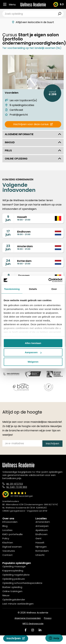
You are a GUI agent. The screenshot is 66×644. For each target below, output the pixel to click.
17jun (8, 233)
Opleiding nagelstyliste (16, 575)
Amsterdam (43, 522)
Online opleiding (33, 159)
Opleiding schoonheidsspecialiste (22, 583)
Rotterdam (42, 551)
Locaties (7, 530)
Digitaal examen (12, 547)
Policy (6, 538)
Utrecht (40, 555)
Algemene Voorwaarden (28, 618)
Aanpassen (33, 352)
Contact (8, 555)
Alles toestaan (33, 343)
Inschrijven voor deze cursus (33, 124)
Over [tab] (54, 289)
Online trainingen (12, 591)
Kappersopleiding (13, 571)
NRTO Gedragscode (33, 624)
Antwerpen (42, 526)
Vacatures (9, 551)
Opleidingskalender (14, 600)
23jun (8, 248)
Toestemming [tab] (12, 289)
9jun (8, 218)
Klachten (8, 543)
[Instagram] (33, 630)
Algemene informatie (33, 134)
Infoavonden (10, 522)
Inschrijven (16, 638)
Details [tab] (33, 289)
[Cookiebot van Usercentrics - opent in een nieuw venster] (48, 280)
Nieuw (6, 595)
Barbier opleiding (12, 587)
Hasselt (40, 543)
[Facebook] (26, 630)
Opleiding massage (14, 566)
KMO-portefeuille (13, 534)
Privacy (48, 618)
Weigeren (33, 362)
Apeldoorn (42, 530)
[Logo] (33, 5)
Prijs (33, 150)
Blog (5, 526)
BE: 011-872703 (15, 484)
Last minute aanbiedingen (18, 604)
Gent (39, 538)
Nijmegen (41, 547)
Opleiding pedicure (14, 579)
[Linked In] (40, 630)
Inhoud (33, 142)
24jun (8, 262)
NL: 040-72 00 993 (17, 487)
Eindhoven (41, 534)
